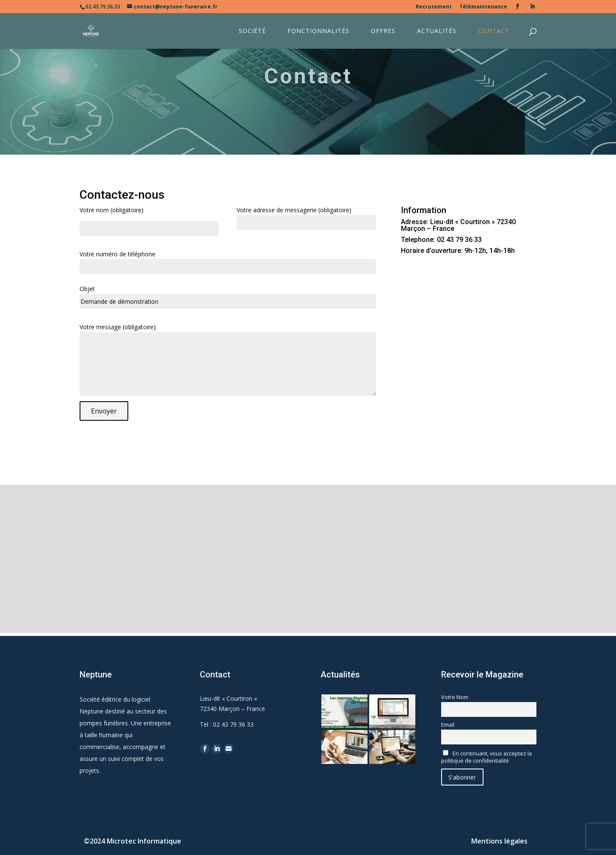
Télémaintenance (483, 7)
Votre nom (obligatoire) (112, 210)
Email (448, 725)
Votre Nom (455, 697)
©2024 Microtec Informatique (133, 841)
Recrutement (434, 7)
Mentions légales (499, 841)
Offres (383, 31)
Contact (494, 31)
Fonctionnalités (318, 31)
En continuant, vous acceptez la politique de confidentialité (486, 757)
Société (252, 31)
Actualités (437, 31)
